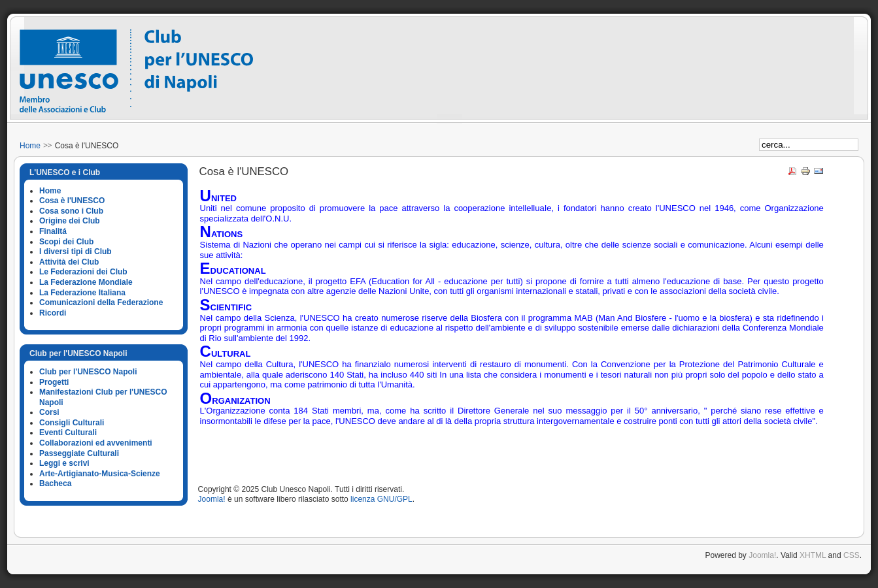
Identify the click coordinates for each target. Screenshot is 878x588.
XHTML (813, 555)
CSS (852, 555)
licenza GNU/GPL (381, 499)
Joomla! (212, 499)
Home (30, 146)
